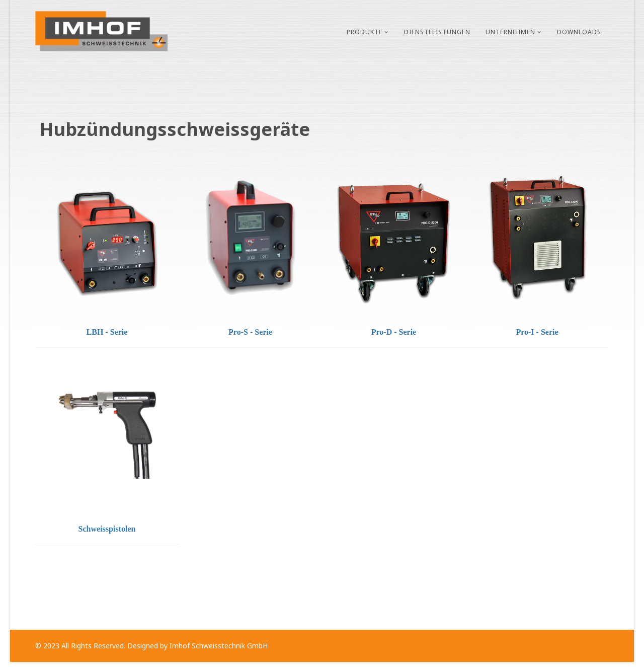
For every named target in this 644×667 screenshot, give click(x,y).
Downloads (579, 32)
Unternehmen (510, 32)
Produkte (365, 32)
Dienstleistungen (437, 32)
